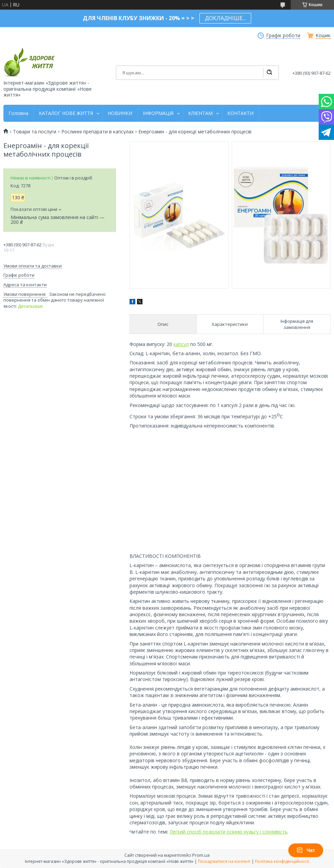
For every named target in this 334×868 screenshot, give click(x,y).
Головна (18, 113)
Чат (306, 850)
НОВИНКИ (120, 113)
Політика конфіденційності (282, 861)
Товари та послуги (35, 132)
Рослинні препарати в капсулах (97, 132)
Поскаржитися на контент (224, 861)
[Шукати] (269, 73)
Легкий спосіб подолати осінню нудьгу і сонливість (229, 832)
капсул (181, 344)
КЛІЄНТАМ (200, 113)
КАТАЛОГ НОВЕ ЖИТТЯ (66, 113)
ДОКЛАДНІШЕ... (225, 18)
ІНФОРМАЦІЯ (158, 113)
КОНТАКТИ (240, 113)
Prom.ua (201, 855)
